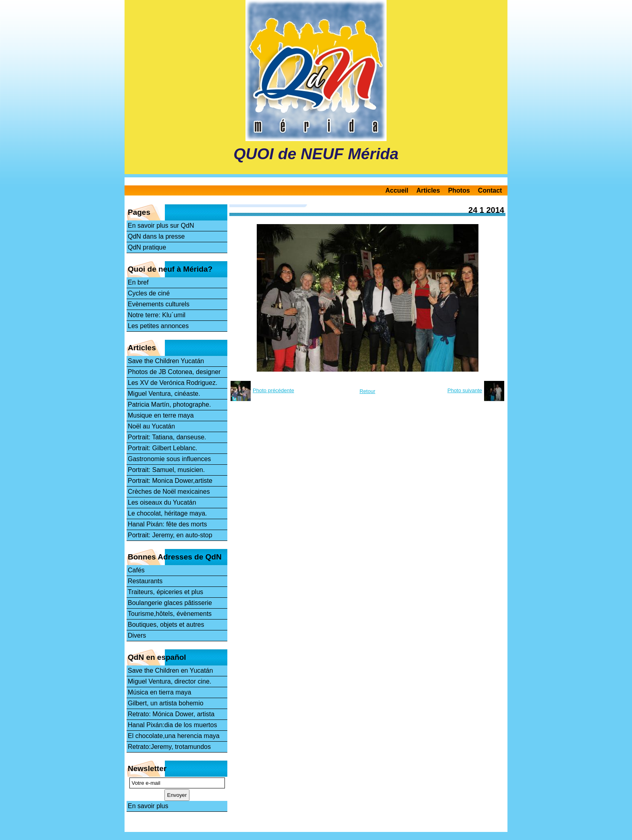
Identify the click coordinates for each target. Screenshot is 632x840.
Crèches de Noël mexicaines (169, 492)
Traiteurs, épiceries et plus (165, 592)
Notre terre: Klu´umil (157, 315)
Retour (367, 391)
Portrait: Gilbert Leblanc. (163, 448)
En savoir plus (148, 806)
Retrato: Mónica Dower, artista (171, 714)
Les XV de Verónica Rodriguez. (173, 383)
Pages (139, 212)
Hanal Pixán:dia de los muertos (172, 725)
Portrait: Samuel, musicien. (166, 470)
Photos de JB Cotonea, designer (174, 372)
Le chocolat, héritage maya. (167, 513)
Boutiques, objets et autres (166, 625)
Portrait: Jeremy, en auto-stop (170, 535)
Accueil (397, 190)
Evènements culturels (159, 304)
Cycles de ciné (149, 293)
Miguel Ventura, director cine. (169, 681)
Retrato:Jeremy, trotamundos (169, 747)
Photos (459, 190)
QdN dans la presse (156, 236)
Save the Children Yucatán (166, 361)
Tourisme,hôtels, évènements (170, 614)
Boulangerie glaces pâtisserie (170, 603)
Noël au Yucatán (151, 426)
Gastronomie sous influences (169, 459)
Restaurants (145, 581)
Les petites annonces (158, 326)
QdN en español (157, 657)
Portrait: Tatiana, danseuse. (167, 437)
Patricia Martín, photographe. (169, 404)
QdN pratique (147, 247)
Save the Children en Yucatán (170, 671)
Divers (137, 635)
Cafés (136, 570)
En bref (138, 282)
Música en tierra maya (159, 692)
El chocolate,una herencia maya (174, 736)
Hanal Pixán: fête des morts (167, 524)
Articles (428, 190)
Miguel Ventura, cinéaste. (164, 394)
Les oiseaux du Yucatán (162, 502)
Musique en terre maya (161, 415)
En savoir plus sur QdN (161, 226)
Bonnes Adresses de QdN (175, 557)
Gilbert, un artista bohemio (166, 703)
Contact (490, 190)
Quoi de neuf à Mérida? (170, 269)
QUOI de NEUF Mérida (316, 154)
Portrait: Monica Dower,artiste (170, 481)
